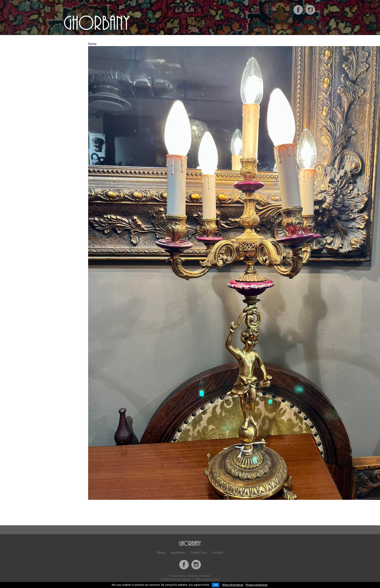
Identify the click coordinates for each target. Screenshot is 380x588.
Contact (218, 553)
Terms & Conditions (199, 576)
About (161, 553)
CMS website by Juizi (207, 579)
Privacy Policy (177, 576)
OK (215, 585)
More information (233, 585)
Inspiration (178, 553)
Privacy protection (257, 585)
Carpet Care (199, 553)
